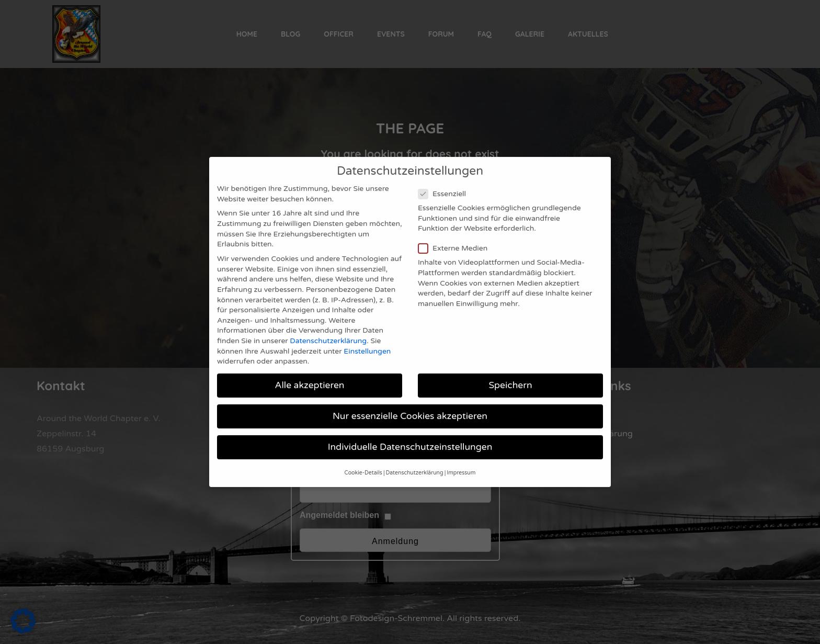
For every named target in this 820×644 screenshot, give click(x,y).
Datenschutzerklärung (328, 330)
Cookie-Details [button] (363, 461)
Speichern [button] (510, 374)
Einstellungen (367, 340)
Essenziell (445, 182)
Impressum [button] (461, 461)
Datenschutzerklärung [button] (415, 461)
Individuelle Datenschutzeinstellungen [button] (410, 436)
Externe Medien (456, 237)
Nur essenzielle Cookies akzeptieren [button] (410, 405)
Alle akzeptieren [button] (309, 374)
